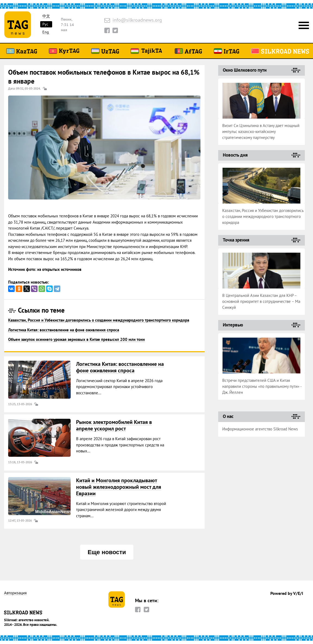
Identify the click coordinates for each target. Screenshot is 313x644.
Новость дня (235, 155)
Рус (45, 24)
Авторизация (15, 593)
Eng (46, 32)
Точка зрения (236, 240)
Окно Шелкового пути (245, 70)
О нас (228, 416)
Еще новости (107, 552)
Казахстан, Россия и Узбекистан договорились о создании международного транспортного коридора (99, 320)
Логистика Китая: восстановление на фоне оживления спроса (64, 330)
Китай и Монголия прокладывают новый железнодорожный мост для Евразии (119, 487)
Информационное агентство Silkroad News (260, 429)
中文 (46, 16)
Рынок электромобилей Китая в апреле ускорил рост (114, 425)
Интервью (233, 325)
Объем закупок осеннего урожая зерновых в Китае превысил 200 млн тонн (76, 339)
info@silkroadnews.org (137, 20)
